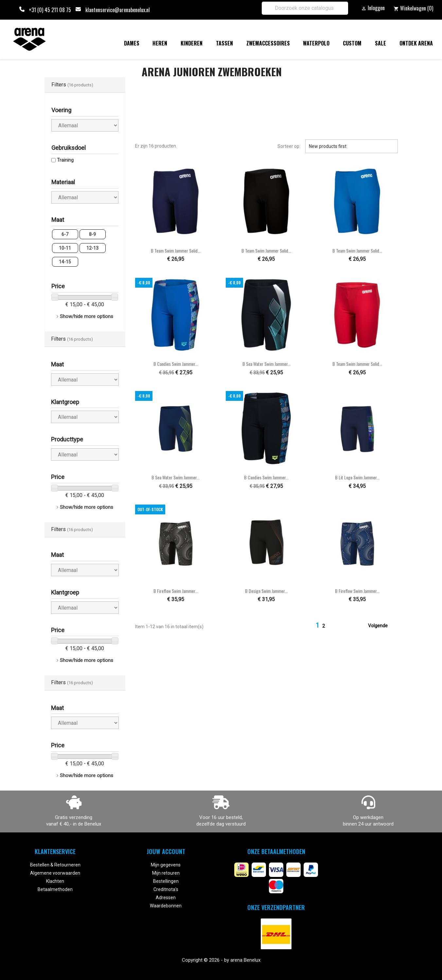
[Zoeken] (305, 8)
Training (65, 160)
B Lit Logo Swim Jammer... (357, 477)
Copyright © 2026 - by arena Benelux (221, 960)
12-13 (92, 248)
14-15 (65, 262)
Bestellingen (166, 881)
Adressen (166, 898)
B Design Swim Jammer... (266, 591)
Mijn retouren (166, 873)
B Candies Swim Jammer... (176, 364)
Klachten (55, 881)
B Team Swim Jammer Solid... (176, 250)
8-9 (92, 234)
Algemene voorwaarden (55, 873)
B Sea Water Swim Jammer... (266, 364)
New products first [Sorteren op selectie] (351, 146)
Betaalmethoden (55, 889)
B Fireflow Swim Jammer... (176, 591)
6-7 (65, 234)
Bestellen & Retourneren (55, 865)
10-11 (65, 248)
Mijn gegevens (166, 865)
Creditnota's (166, 889)
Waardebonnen (166, 906)
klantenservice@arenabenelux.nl (118, 10)
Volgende (382, 626)
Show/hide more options (87, 316)
